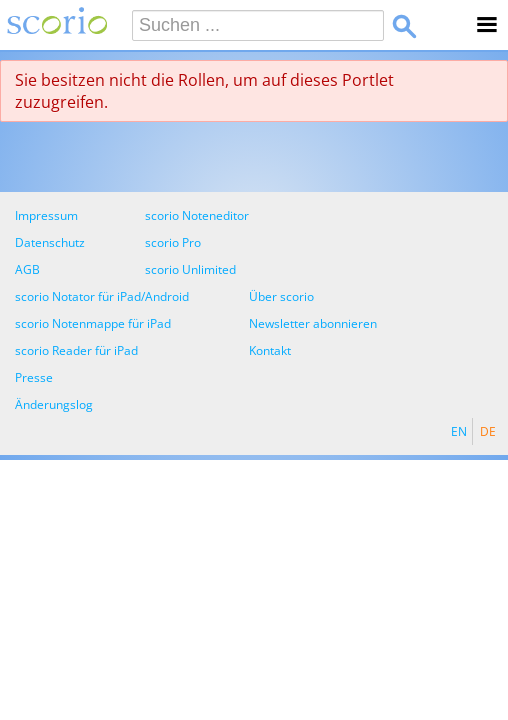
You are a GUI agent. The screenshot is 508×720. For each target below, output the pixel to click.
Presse (34, 377)
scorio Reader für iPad (76, 350)
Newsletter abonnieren (313, 323)
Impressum (46, 215)
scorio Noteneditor (197, 215)
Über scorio (281, 296)
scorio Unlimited (190, 269)
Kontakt (270, 350)
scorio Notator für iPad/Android (102, 296)
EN (459, 431)
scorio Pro (173, 242)
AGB (27, 269)
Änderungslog (54, 404)
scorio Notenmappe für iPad (93, 323)
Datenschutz (50, 242)
